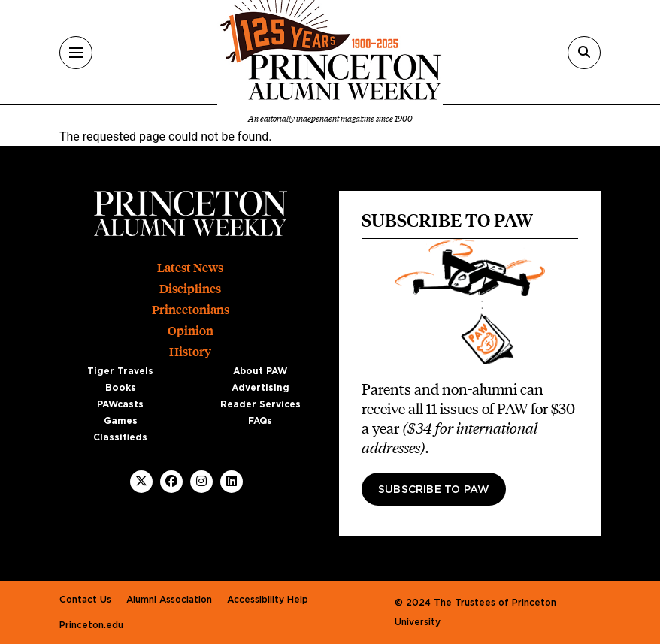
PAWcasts (120, 404)
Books (121, 388)
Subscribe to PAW (434, 490)
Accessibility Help (268, 600)
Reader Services (260, 404)
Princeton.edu (91, 625)
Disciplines (190, 289)
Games (121, 421)
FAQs (260, 421)
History (190, 352)
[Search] (584, 53)
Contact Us (85, 600)
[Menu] (76, 53)
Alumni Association (169, 600)
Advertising (260, 388)
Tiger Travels (120, 371)
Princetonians (191, 310)
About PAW (260, 371)
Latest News (190, 268)
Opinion (191, 331)
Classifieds (120, 437)
